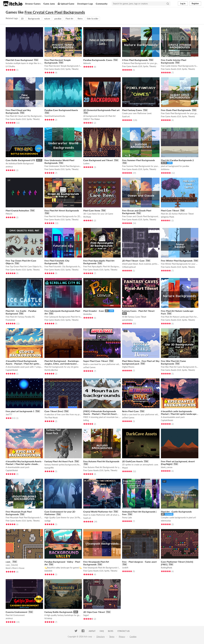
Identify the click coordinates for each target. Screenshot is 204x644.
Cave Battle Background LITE (20, 160)
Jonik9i (125, 568)
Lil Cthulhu (10, 66)
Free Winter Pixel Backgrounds (177, 261)
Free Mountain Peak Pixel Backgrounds (19, 513)
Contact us (124, 631)
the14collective (51, 370)
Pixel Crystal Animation (17, 210)
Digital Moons (128, 367)
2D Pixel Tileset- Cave (133, 261)
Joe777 (9, 414)
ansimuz (9, 167)
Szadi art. (126, 116)
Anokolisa (87, 314)
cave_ (8, 562)
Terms (112, 637)
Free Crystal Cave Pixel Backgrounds (55, 12)
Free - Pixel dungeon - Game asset (139, 562)
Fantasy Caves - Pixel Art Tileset (138, 311)
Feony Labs (127, 518)
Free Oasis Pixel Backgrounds (176, 110)
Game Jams (49, 4)
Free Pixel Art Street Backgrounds (62, 210)
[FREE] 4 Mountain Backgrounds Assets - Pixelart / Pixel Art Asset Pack (100, 414)
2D (22, 19)
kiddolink (48, 571)
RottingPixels (167, 568)
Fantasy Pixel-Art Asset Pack (59, 461)
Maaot (125, 468)
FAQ (102, 631)
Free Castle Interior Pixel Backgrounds (174, 61)
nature (47, 19)
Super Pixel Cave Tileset (96, 361)
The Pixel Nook (51, 418)
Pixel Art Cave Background (19, 60)
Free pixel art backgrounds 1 (20, 411)
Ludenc (86, 163)
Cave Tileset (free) (54, 411)
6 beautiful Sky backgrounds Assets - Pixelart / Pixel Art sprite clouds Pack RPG (24, 464)
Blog (111, 631)
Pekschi (9, 214)
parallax (58, 19)
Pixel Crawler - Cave (94, 311)
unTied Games (89, 367)
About (92, 631)
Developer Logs (85, 4)
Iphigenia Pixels (168, 217)
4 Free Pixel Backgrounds (135, 60)
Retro (80, 19)
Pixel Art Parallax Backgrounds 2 (177, 160)
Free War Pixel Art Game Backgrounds (173, 362)
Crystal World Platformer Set (98, 512)
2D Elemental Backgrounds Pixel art (101, 110)
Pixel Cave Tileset (170, 210)
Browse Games (33, 4)
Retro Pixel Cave (130, 411)
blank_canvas (167, 467)
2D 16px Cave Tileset (94, 612)
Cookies (133, 637)
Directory (101, 637)
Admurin (87, 63)
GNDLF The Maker (92, 119)
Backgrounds (34, 19)
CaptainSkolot (12, 370)
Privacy (122, 637)
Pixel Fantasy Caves (132, 110)
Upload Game (66, 4)
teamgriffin (49, 468)
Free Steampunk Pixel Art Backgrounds (96, 563)
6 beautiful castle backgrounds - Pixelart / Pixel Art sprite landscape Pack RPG (179, 414)
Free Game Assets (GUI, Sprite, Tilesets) (61, 69)
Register (195, 3)
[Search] (168, 4)
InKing (86, 420)
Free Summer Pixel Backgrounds (138, 160)
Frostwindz (10, 320)
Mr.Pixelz (87, 217)
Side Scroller (93, 19)
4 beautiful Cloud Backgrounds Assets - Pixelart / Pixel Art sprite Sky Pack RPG (22, 364)
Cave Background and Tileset (98, 160)
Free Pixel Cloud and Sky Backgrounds (18, 111)
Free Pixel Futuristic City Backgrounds (57, 262)
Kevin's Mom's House (15, 568)
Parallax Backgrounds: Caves (98, 60)
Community (102, 4)
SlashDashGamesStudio (55, 116)
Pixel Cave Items (92, 210)
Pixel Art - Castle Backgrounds (176, 512)
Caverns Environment (17, 612)
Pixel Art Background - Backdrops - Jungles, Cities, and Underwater (62, 362)
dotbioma (165, 169)
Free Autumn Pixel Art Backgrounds (101, 461)
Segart (86, 615)
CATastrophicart (129, 267)
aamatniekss (127, 320)
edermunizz (166, 521)
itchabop (48, 618)
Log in (183, 3)
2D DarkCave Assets (132, 461)
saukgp (48, 521)
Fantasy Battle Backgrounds (59, 612)
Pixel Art (69, 19)
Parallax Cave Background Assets (61, 110)
